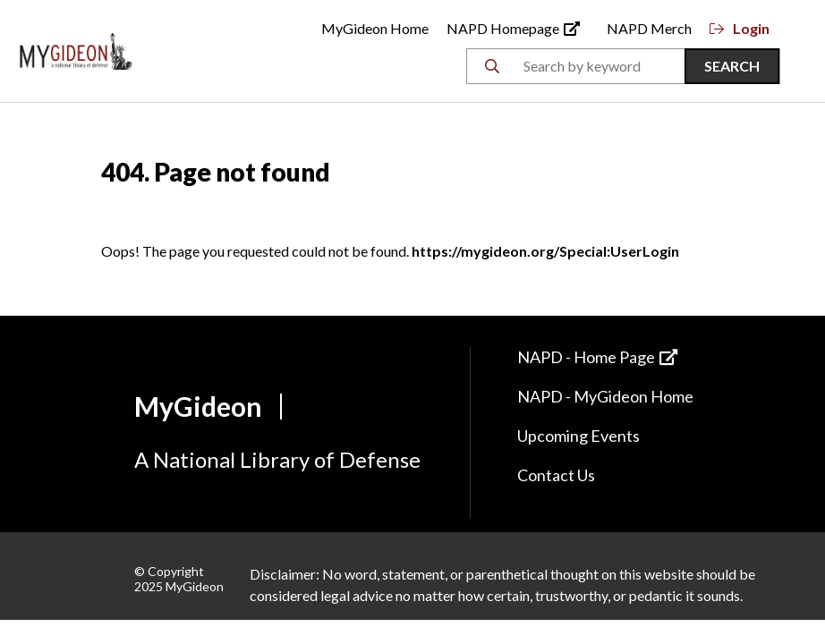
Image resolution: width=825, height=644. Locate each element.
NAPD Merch (649, 28)
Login (740, 28)
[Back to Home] (76, 49)
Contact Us (556, 475)
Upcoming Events (578, 436)
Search (732, 66)
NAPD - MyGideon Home (605, 396)
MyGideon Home (375, 28)
